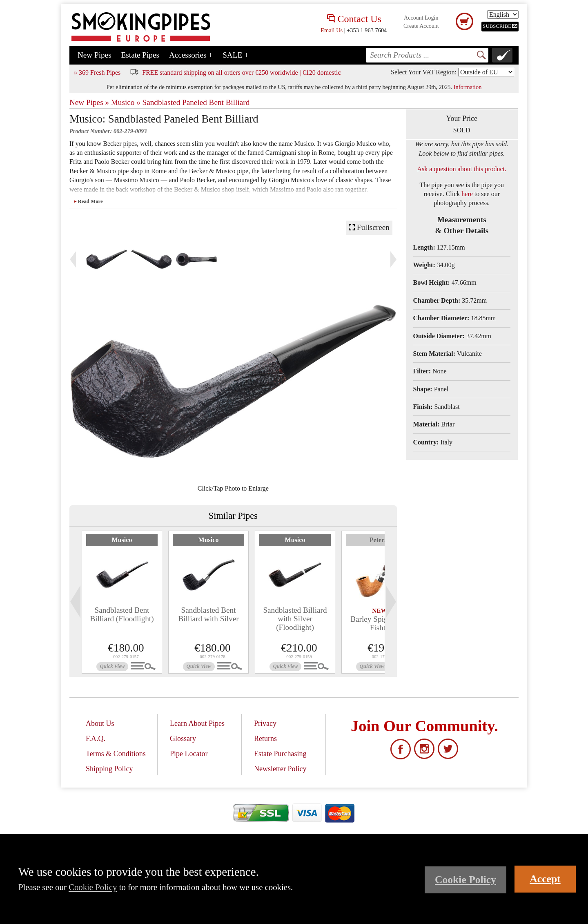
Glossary (183, 739)
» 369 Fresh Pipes (97, 73)
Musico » (126, 102)
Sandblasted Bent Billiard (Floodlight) (122, 614)
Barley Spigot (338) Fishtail (381, 623)
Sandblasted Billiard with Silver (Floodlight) (295, 619)
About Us (100, 723)
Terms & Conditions (116, 754)
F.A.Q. (96, 739)
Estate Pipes (140, 55)
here (467, 194)
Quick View (112, 666)
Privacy (265, 723)
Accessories (191, 55)
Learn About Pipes (197, 723)
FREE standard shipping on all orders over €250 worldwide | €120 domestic (241, 73)
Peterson (382, 540)
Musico (122, 540)
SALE (236, 55)
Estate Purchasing (280, 754)
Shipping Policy (109, 769)
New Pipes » (89, 102)
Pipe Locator (189, 754)
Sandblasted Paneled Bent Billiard (196, 102)
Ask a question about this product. (462, 169)
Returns (265, 739)
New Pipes (95, 55)
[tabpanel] (122, 602)
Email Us (332, 30)
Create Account (421, 26)
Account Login (421, 18)
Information (468, 87)
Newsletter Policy (280, 769)
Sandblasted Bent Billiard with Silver (208, 614)
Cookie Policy (93, 887)
